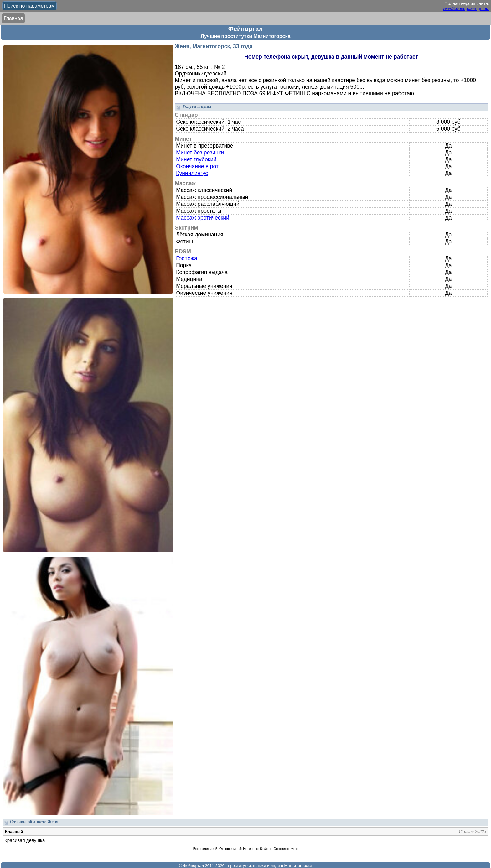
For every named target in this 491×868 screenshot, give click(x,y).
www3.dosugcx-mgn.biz (466, 8)
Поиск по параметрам (29, 6)
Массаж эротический (203, 218)
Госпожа (187, 258)
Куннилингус (192, 173)
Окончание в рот (197, 166)
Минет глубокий (196, 159)
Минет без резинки (200, 153)
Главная (13, 18)
